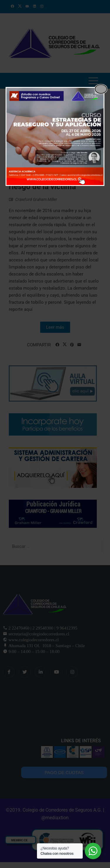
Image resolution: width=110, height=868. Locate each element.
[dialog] (55, 137)
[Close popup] (101, 89)
